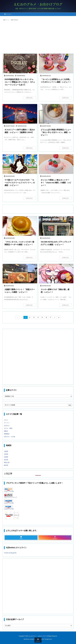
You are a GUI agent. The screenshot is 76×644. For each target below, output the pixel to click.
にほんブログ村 (9, 491)
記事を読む (29, 98)
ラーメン (7, 423)
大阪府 (6, 451)
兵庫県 (6, 454)
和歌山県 (7, 462)
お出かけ (7, 426)
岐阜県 (6, 465)
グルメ (6, 420)
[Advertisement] (38, 38)
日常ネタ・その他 (9, 437)
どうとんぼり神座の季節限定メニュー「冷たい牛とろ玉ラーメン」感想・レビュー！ (56, 132)
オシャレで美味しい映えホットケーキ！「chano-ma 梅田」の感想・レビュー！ (56, 183)
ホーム (7, 20)
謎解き (6, 431)
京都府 (6, 457)
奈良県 (6, 460)
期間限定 (7, 434)
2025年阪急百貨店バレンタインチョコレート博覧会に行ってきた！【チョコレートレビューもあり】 (20, 82)
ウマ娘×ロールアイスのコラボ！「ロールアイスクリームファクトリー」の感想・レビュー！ (20, 183)
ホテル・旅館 (8, 428)
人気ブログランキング (10, 497)
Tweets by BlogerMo (10, 553)
